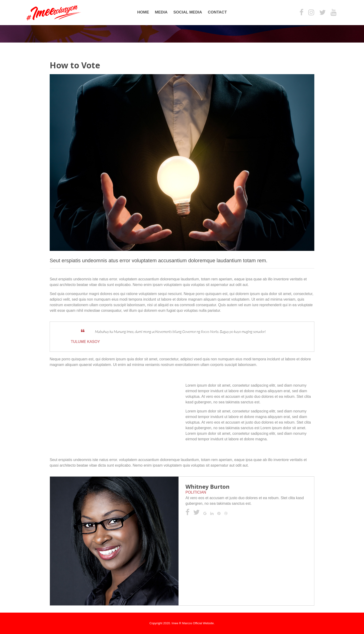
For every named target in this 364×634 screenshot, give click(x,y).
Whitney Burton (208, 487)
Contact (217, 12)
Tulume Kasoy (85, 342)
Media (161, 12)
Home (143, 12)
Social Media (188, 12)
